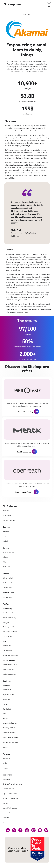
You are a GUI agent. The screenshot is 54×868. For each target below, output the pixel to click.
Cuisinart (6, 803)
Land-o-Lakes (7, 813)
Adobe (5, 763)
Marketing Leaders (9, 728)
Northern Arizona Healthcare (12, 784)
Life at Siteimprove (9, 552)
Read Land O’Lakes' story (24, 412)
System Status (7, 597)
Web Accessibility (8, 613)
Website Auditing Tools (10, 655)
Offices (5, 562)
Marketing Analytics (9, 627)
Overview (6, 510)
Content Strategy (8, 669)
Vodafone (6, 818)
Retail (5, 714)
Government (7, 690)
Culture (5, 557)
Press (4, 536)
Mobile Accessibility (9, 618)
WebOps (5, 747)
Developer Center (8, 592)
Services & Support (9, 520)
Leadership (6, 531)
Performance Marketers (10, 737)
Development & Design (10, 742)
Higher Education (8, 695)
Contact (5, 541)
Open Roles (7, 567)
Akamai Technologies (10, 808)
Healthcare (6, 699)
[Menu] (49, 4)
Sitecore (5, 768)
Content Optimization (10, 664)
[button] (37, 412)
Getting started (8, 578)
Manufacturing (7, 709)
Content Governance (9, 674)
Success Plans (7, 588)
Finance (5, 704)
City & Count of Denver (10, 794)
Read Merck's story (24, 452)
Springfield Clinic (8, 789)
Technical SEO (7, 646)
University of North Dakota (11, 798)
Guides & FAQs (8, 583)
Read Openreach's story (24, 492)
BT (4, 822)
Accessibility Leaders (10, 723)
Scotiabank (6, 779)
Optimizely (6, 758)
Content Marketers (9, 733)
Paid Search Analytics (10, 632)
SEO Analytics (7, 650)
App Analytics (7, 636)
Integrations (7, 515)
